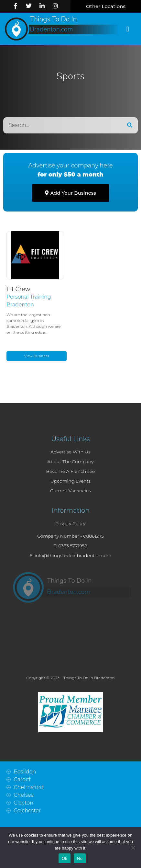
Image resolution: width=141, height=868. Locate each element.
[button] (106, 6)
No (80, 858)
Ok (65, 858)
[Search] (130, 125)
